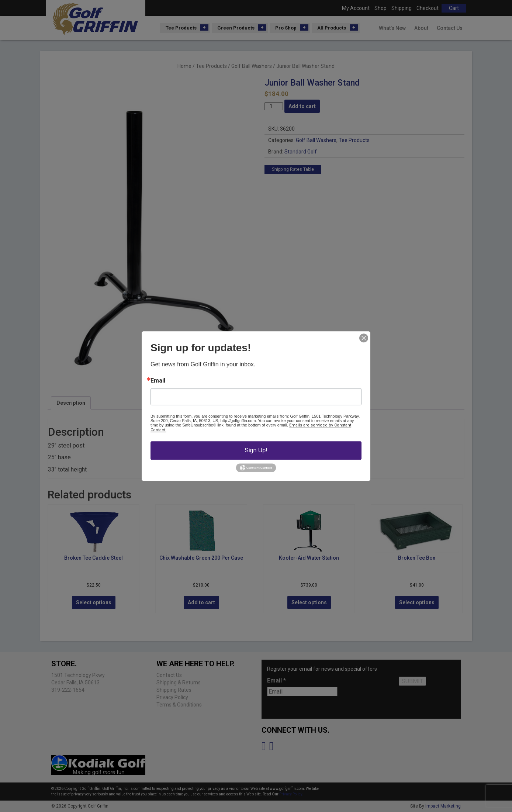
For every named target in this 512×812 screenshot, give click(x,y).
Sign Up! (256, 450)
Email (158, 381)
